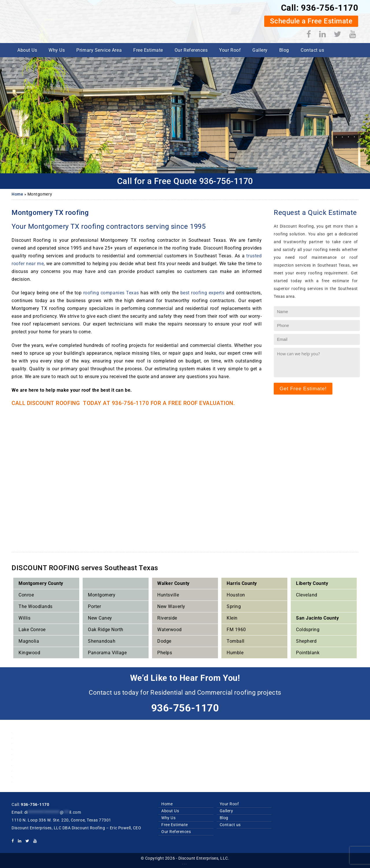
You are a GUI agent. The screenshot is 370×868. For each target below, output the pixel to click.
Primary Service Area (99, 50)
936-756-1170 (329, 8)
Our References (191, 50)
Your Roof (230, 50)
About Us (27, 50)
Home (17, 194)
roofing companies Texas (111, 293)
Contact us (312, 50)
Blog (284, 50)
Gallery (260, 50)
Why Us (57, 50)
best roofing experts (202, 293)
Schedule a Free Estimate (311, 21)
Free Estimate (148, 50)
